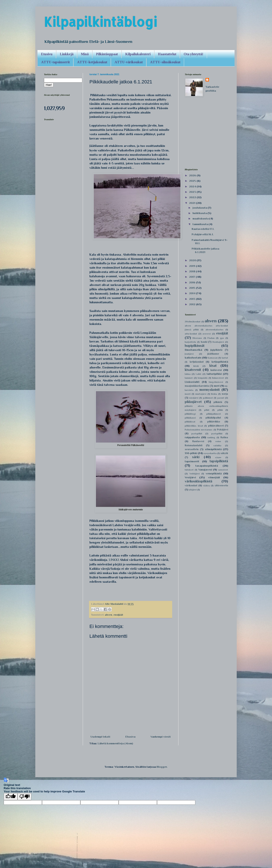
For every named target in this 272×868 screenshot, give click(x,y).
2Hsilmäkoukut (193, 322)
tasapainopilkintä (207, 466)
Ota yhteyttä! (193, 54)
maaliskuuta (201, 218)
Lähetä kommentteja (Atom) (115, 743)
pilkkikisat (190, 422)
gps (222, 338)
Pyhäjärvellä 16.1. (203, 234)
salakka (217, 445)
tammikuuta (201, 224)
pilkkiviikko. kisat (194, 426)
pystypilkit (197, 434)
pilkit (207, 410)
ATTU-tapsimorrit (55, 62)
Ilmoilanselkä (193, 350)
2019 (193, 266)
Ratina (224, 437)
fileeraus (197, 338)
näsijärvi (194, 398)
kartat (225, 358)
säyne (218, 457)
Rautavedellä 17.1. (203, 229)
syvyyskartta (210, 453)
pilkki (220, 410)
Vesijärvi (190, 477)
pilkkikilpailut (213, 418)
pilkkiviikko (214, 422)
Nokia (214, 394)
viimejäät (214, 477)
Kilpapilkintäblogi (100, 22)
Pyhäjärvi (223, 430)
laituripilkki (214, 374)
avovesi (207, 334)
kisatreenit (193, 370)
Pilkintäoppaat (107, 54)
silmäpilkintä (213, 449)
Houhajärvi (218, 342)
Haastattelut (167, 54)
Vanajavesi (205, 470)
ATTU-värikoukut (129, 62)
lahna (188, 374)
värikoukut (191, 485)
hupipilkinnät (195, 346)
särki (196, 457)
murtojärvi (201, 394)
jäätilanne (213, 354)
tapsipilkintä (219, 461)
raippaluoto (192, 437)
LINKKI (114, 560)
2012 (193, 304)
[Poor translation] (24, 797)
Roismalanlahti (193, 445)
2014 (193, 293)
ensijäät (118, 615)
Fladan (211, 338)
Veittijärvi (195, 474)
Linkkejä (67, 54)
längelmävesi (216, 382)
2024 (193, 186)
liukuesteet (218, 378)
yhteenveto (221, 485)
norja (225, 394)
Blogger (162, 767)
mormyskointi (210, 390)
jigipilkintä (216, 350)
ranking (211, 437)
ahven (108, 615)
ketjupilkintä (220, 362)
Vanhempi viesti (161, 737)
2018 (193, 271)
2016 (193, 282)
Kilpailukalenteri (138, 54)
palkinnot (208, 398)
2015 (193, 288)
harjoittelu (190, 342)
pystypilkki (217, 434)
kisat (213, 366)
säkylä (224, 453)
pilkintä (218, 402)
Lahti (198, 374)
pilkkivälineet (216, 426)
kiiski (196, 366)
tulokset (189, 470)
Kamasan (213, 358)
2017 (192, 277)
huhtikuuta (200, 213)
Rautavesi (198, 441)
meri (217, 386)
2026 (193, 175)
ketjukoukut (197, 362)
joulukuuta (200, 208)
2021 (193, 203)
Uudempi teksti (100, 737)
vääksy (206, 486)
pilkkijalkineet (214, 414)
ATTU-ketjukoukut (92, 62)
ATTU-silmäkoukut (165, 62)
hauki (204, 342)
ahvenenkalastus (215, 330)
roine (218, 441)
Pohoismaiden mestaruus (199, 430)
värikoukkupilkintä (198, 481)
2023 (193, 192)
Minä (85, 54)
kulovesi (216, 370)
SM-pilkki (191, 453)
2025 (193, 181)
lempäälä (203, 378)
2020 (193, 260)
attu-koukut (191, 334)
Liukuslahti (192, 382)
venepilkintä (214, 473)
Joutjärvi (189, 354)
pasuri (221, 398)
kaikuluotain (193, 358)
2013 (193, 299)
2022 (193, 197)
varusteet (223, 470)
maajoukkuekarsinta (197, 386)
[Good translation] (11, 797)
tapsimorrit (192, 461)
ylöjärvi (193, 490)
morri (188, 394)
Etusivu (47, 54)
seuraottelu (192, 449)
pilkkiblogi (190, 414)
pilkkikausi (190, 418)
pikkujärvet (193, 402)
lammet (189, 378)
